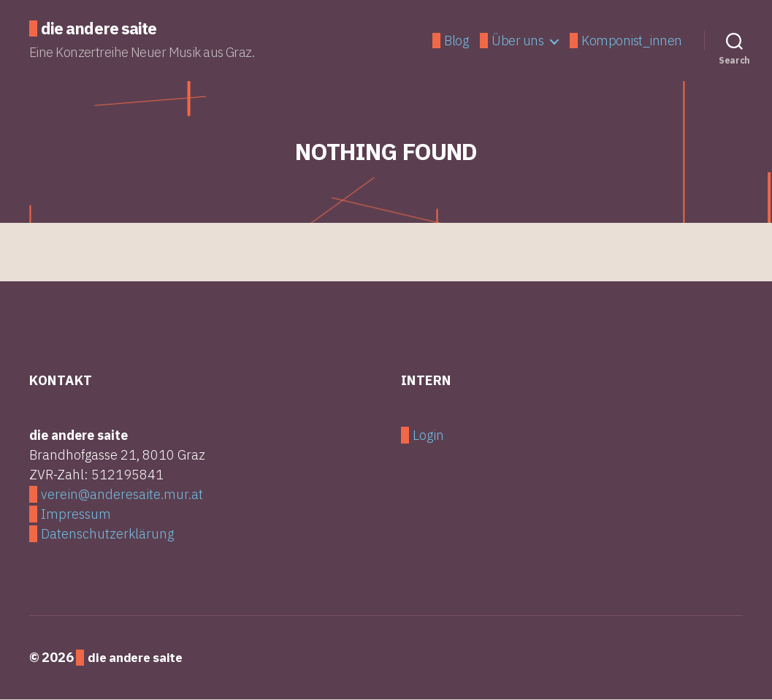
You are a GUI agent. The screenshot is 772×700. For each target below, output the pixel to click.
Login (428, 437)
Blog (456, 42)
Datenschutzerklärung (107, 535)
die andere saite (103, 29)
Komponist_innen (632, 42)
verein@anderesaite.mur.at (122, 496)
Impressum (76, 516)
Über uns (517, 42)
